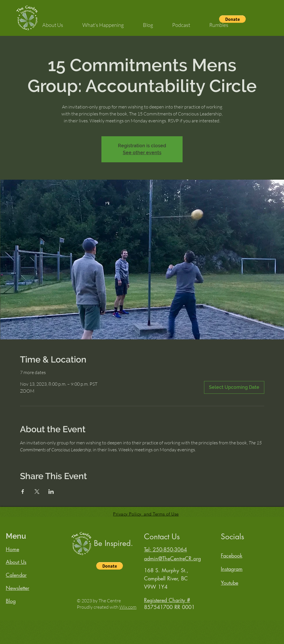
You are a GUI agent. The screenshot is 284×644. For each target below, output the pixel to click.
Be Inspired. (113, 543)
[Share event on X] (37, 492)
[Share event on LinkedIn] (51, 492)
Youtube (230, 583)
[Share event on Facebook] (23, 492)
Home (12, 549)
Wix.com (128, 607)
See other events (142, 153)
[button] (53, 22)
